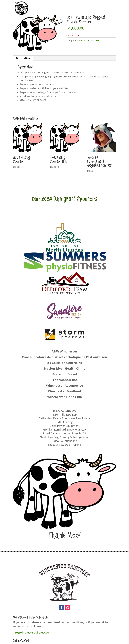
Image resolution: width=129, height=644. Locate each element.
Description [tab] (23, 58)
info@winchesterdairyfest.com (32, 632)
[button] (57, 20)
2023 (97, 41)
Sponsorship (83, 41)
